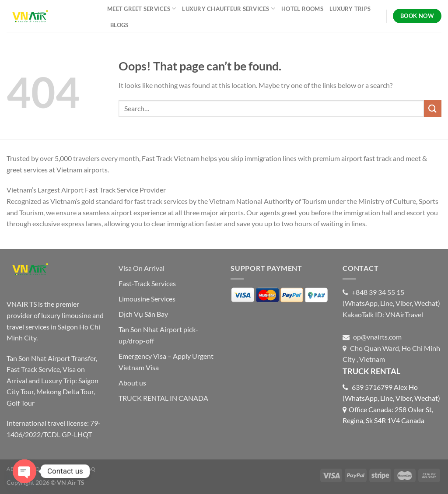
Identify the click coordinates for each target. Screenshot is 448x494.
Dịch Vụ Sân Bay (143, 314)
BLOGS (119, 25)
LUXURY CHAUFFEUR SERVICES (229, 9)
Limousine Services (147, 299)
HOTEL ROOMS (302, 9)
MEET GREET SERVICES (142, 9)
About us (132, 383)
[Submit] (433, 108)
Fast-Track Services (147, 283)
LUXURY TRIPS (350, 9)
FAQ (90, 469)
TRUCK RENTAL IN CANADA (163, 398)
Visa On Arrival (142, 268)
